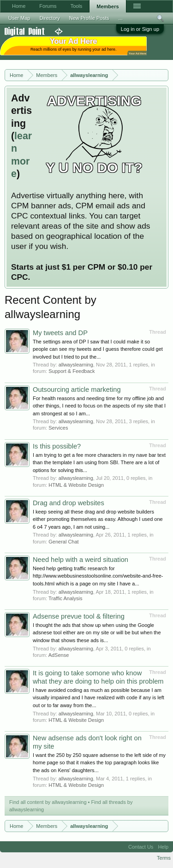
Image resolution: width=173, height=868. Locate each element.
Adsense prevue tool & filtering (79, 616)
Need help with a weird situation (81, 560)
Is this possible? (57, 446)
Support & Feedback (72, 371)
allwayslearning (76, 365)
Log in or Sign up (140, 29)
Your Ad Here (137, 53)
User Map (19, 18)
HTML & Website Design (76, 485)
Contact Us (141, 847)
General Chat (63, 542)
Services (58, 428)
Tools (77, 6)
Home (19, 6)
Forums (48, 6)
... (121, 18)
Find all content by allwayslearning (48, 802)
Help (163, 847)
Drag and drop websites (69, 503)
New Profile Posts (89, 18)
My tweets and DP (60, 333)
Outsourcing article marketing (77, 390)
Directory (50, 18)
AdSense (59, 655)
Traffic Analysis (65, 598)
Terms (164, 858)
